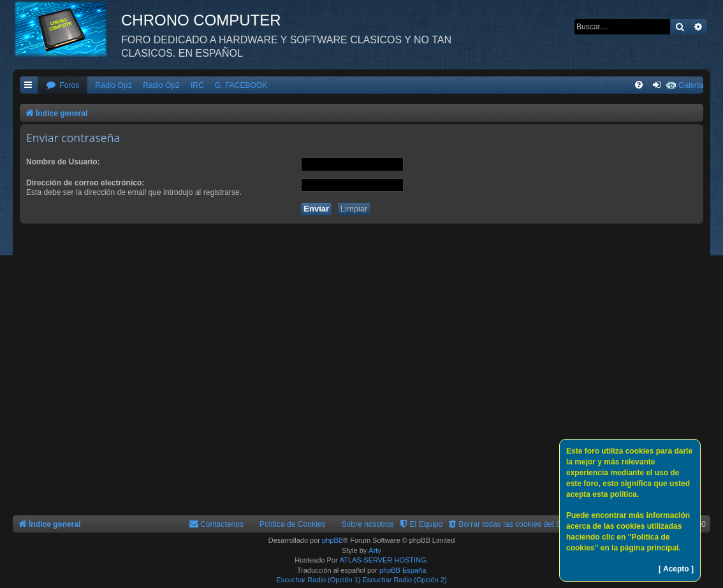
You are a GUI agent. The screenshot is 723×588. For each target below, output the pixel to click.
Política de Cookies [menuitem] (293, 524)
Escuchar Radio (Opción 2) (405, 580)
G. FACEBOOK (241, 85)
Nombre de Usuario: (63, 162)
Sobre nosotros (368, 524)
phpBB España (403, 570)
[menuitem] (62, 86)
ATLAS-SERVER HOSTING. (384, 560)
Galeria (691, 85)
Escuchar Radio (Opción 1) (318, 580)
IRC (197, 85)
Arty (375, 550)
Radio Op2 (161, 85)
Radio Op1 (113, 85)
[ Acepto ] (676, 569)
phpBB (332, 540)
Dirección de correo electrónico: (85, 183)
